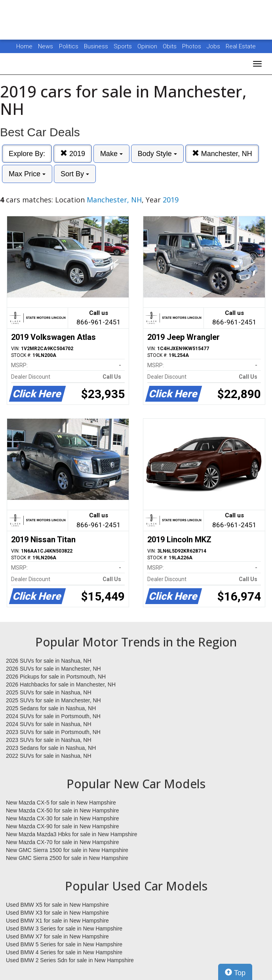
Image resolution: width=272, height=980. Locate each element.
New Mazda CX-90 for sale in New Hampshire (63, 826)
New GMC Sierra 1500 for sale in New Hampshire (67, 850)
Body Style (157, 154)
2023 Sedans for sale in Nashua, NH (51, 748)
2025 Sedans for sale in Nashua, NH (51, 708)
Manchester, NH (222, 153)
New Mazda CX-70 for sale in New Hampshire (63, 842)
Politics (69, 46)
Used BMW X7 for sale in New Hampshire (57, 936)
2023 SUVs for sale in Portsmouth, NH (53, 732)
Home (24, 46)
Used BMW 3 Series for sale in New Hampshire (64, 929)
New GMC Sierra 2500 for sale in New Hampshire (67, 858)
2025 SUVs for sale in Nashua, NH (49, 692)
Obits (170, 46)
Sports (124, 46)
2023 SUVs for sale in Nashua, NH (49, 740)
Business (97, 46)
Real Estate (241, 46)
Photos (192, 46)
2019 (73, 153)
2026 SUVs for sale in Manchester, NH (53, 669)
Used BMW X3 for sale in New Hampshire (57, 913)
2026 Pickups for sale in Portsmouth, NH (56, 677)
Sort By (75, 174)
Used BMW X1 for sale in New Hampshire (57, 921)
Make (111, 154)
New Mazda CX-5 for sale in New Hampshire (61, 803)
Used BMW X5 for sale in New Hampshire (57, 905)
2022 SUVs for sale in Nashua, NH (49, 756)
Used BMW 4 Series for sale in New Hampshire (64, 952)
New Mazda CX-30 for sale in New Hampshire (63, 818)
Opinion (148, 46)
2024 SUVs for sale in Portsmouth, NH (53, 716)
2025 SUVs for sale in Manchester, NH (53, 700)
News (46, 46)
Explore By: (27, 154)
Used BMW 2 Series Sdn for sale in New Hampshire (70, 960)
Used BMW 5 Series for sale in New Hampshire (64, 944)
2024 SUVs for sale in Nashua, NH (49, 724)
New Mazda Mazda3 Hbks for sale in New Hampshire (71, 834)
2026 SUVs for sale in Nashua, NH (49, 661)
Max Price (27, 174)
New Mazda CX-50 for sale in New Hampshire (63, 810)
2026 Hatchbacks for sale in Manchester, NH (61, 684)
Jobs (214, 46)
